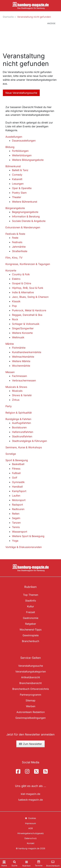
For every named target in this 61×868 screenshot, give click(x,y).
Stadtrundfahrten (22, 436)
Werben (31, 706)
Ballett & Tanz (20, 170)
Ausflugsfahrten (21, 423)
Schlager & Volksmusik (26, 324)
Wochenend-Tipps (31, 630)
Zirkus (16, 400)
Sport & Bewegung (17, 460)
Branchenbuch (31, 641)
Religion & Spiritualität (19, 413)
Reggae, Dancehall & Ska (27, 315)
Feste (15, 238)
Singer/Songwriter (23, 328)
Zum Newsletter (30, 744)
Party (9, 406)
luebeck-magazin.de (31, 800)
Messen (10, 372)
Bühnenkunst (13, 166)
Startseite (8, 17)
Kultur (31, 606)
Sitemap (31, 700)
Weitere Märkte (21, 361)
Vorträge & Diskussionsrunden (24, 547)
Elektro (16, 279)
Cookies (30, 818)
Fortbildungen (20, 151)
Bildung (10, 147)
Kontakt (31, 843)
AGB (31, 828)
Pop (14, 306)
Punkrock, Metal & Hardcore (29, 310)
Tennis (16, 527)
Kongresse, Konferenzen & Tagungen (28, 264)
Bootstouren (19, 427)
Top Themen (31, 595)
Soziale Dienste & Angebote (29, 221)
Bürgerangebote (15, 208)
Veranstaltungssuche (31, 666)
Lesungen (18, 184)
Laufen (16, 496)
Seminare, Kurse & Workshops (24, 447)
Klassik (16, 301)
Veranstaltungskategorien (31, 672)
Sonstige (11, 454)
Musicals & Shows (16, 387)
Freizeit (31, 612)
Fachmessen (19, 376)
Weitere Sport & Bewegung (28, 536)
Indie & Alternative (23, 292)
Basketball (18, 464)
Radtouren (18, 509)
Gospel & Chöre (22, 283)
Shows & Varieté (22, 395)
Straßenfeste (20, 251)
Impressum (31, 823)
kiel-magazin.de (31, 794)
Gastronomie (31, 618)
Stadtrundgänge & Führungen (29, 441)
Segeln (16, 518)
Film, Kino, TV (14, 258)
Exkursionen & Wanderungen (23, 227)
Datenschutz (31, 838)
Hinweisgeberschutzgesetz (31, 833)
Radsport (17, 505)
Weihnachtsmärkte (23, 357)
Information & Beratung (26, 216)
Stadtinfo (31, 601)
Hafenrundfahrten (23, 432)
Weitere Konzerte (22, 333)
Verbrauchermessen (24, 380)
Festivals (17, 242)
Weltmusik (18, 337)
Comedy (17, 175)
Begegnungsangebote (25, 212)
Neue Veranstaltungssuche (21, 93)
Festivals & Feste (15, 234)
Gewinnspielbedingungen (31, 718)
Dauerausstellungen (24, 141)
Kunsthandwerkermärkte (27, 352)
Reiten (16, 514)
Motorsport (19, 500)
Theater (17, 197)
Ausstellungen (14, 137)
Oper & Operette (22, 188)
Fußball (16, 473)
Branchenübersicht (31, 683)
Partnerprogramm (31, 695)
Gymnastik (18, 482)
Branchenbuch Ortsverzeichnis (31, 689)
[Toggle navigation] (26, 863)
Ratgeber (31, 624)
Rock (15, 319)
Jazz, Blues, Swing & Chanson (30, 297)
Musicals (17, 391)
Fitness (16, 469)
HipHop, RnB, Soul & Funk (28, 288)
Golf (15, 478)
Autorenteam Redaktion (31, 712)
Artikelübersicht (31, 677)
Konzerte (11, 270)
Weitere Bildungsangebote (28, 160)
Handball (17, 487)
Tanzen (16, 523)
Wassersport (20, 532)
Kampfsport (19, 491)
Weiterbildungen (22, 155)
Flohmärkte (19, 348)
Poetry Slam (19, 193)
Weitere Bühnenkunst (25, 202)
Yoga (15, 541)
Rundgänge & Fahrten (18, 419)
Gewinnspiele (31, 635)
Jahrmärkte (19, 247)
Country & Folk (21, 274)
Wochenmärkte (21, 366)
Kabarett (17, 179)
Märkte (10, 344)
